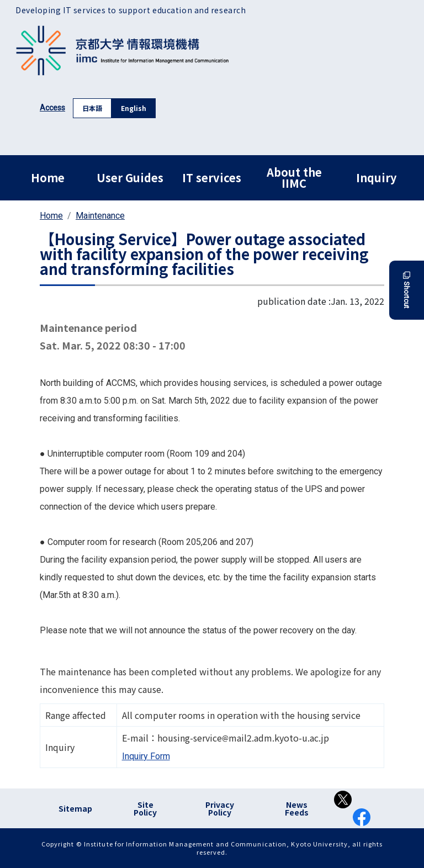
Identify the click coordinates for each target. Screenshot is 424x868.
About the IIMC (294, 178)
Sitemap (75, 808)
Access (52, 108)
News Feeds (297, 808)
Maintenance (100, 216)
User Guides (130, 178)
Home (48, 178)
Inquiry (376, 178)
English (134, 108)
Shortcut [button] (407, 290)
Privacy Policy (220, 808)
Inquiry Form (146, 756)
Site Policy (145, 808)
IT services (212, 178)
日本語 (92, 108)
